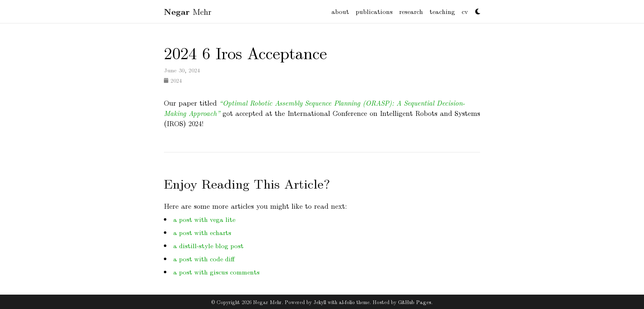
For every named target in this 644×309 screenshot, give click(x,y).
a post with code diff (204, 259)
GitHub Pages (415, 302)
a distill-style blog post (208, 246)
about (340, 11)
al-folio (347, 302)
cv (465, 11)
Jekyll (320, 302)
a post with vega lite (204, 219)
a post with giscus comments (216, 272)
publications (374, 11)
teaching (442, 11)
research (411, 11)
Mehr (188, 11)
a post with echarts (202, 232)
